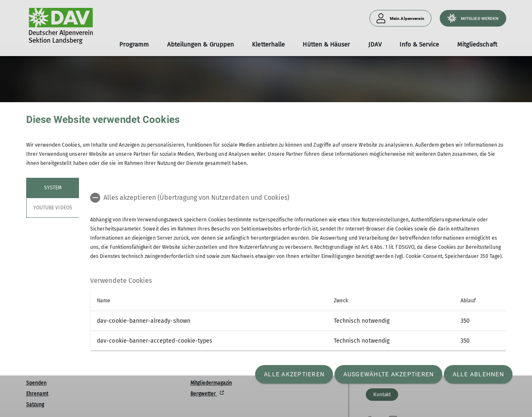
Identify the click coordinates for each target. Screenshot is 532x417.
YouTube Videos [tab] (53, 208)
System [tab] (52, 188)
